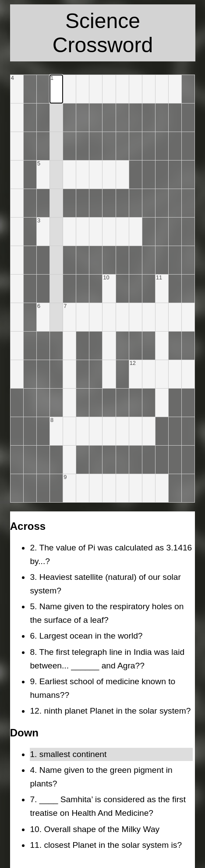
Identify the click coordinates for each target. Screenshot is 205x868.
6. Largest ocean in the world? (86, 636)
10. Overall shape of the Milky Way (95, 829)
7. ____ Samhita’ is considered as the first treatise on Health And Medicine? (108, 806)
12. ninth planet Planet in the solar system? (110, 711)
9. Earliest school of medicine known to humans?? (102, 688)
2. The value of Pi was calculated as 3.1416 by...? (111, 554)
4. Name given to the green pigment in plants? (101, 777)
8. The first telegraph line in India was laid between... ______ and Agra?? (107, 659)
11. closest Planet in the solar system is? (106, 845)
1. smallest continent (68, 754)
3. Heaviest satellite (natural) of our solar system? (105, 584)
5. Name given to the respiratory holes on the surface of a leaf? (107, 613)
